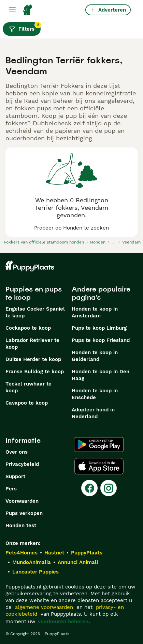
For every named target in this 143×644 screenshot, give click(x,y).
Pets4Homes (22, 553)
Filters (25, 27)
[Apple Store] (99, 466)
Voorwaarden (22, 501)
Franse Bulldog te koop (35, 372)
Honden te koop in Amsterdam (95, 312)
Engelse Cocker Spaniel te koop (35, 312)
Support (15, 476)
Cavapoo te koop (27, 403)
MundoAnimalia (32, 562)
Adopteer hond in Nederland (93, 413)
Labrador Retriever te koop (32, 344)
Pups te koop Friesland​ (101, 340)
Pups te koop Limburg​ (99, 328)
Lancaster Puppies (35, 572)
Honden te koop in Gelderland (95, 356)
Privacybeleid (22, 464)
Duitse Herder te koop (33, 359)
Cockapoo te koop (28, 328)
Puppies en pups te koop (34, 293)
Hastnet (54, 553)
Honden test (21, 525)
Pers (11, 489)
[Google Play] (99, 444)
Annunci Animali (78, 562)
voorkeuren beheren (63, 622)
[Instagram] (109, 488)
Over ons (17, 452)
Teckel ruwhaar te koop (28, 387)
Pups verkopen (24, 513)
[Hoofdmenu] (12, 10)
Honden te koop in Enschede (95, 394)
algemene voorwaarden (44, 607)
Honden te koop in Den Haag (101, 375)
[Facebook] (89, 488)
